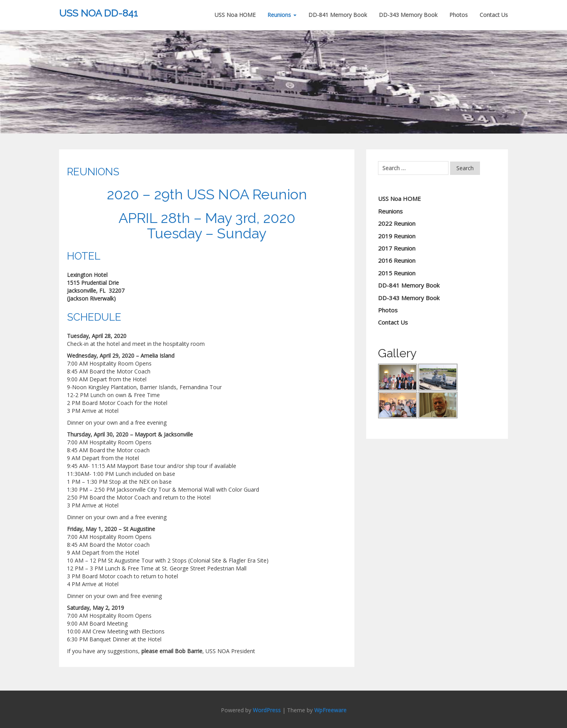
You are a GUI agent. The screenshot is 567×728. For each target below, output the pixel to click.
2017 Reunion (397, 248)
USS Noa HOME (235, 15)
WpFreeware (330, 710)
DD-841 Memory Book (338, 15)
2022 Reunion (397, 223)
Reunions (282, 15)
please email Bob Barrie (172, 651)
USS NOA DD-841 (98, 13)
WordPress (267, 710)
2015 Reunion (397, 273)
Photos (459, 15)
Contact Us (494, 15)
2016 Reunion (397, 260)
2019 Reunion (397, 236)
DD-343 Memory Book (408, 15)
